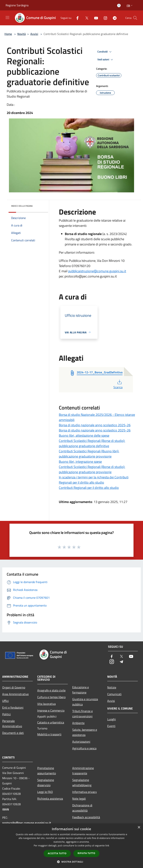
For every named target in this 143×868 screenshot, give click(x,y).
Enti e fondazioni (13, 707)
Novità (22, 34)
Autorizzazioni (81, 742)
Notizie (112, 687)
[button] (71, 862)
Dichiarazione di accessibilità (82, 808)
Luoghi (112, 719)
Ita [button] (130, 5)
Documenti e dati (13, 733)
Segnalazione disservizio (46, 783)
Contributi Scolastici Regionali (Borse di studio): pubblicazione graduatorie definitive (92, 443)
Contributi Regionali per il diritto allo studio (89, 488)
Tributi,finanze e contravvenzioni (82, 714)
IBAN (6, 809)
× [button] (139, 827)
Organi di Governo (14, 687)
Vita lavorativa (46, 704)
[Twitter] (85, 18)
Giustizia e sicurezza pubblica (85, 702)
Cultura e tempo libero (51, 697)
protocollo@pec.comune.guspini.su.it (27, 823)
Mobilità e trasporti (49, 734)
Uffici (5, 701)
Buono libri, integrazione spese (80, 462)
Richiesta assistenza (50, 799)
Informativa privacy (85, 792)
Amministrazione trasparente (83, 771)
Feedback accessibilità (86, 817)
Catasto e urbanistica (51, 722)
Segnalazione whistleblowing (82, 783)
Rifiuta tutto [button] (86, 853)
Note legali (79, 799)
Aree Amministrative (15, 694)
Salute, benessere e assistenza (85, 732)
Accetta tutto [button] (57, 853)
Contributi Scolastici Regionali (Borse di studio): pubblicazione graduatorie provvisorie (92, 469)
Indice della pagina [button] (22, 206)
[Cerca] (135, 18)
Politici (7, 714)
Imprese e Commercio (51, 710)
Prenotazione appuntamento (47, 771)
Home (8, 34)
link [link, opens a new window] (107, 846)
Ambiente (78, 723)
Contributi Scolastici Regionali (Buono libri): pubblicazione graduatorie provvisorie (89, 454)
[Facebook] (76, 18)
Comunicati (114, 694)
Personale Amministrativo (12, 723)
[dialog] (71, 846)
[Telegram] (113, 18)
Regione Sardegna (17, 5)
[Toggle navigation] (7, 18)
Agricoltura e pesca (84, 748)
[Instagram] (104, 18)
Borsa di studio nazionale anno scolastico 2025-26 (95, 425)
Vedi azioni (106, 60)
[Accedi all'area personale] (119, 5)
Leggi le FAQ (45, 792)
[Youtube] (95, 18)
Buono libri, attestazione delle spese (84, 435)
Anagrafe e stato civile (51, 690)
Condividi (105, 52)
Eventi (111, 726)
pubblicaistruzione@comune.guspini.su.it (97, 271)
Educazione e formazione (81, 690)
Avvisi (34, 34)
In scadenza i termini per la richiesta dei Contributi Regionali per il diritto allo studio (94, 480)
